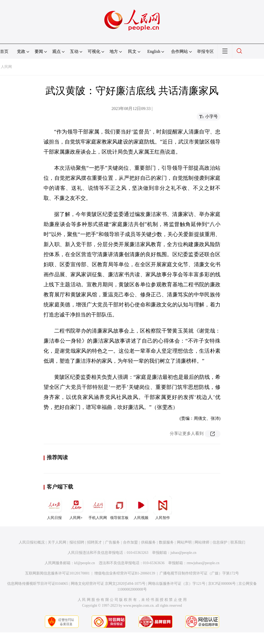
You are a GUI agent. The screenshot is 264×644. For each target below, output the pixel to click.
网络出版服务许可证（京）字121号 (177, 584)
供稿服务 (148, 542)
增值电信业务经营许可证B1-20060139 (125, 573)
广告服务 (112, 542)
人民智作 (163, 508)
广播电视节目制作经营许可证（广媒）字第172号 (199, 573)
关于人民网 (57, 542)
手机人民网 (98, 508)
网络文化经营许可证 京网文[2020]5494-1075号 (108, 584)
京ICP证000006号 (222, 584)
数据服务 (166, 542)
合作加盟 (130, 542)
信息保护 (220, 542)
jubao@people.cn (183, 553)
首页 (4, 51)
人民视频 (141, 508)
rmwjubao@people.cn (203, 563)
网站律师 (202, 542)
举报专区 (205, 51)
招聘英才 (95, 542)
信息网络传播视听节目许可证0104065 (38, 584)
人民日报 (54, 508)
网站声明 (184, 542)
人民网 (6, 67)
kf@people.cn (85, 563)
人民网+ (76, 508)
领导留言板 (119, 508)
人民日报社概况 (32, 542)
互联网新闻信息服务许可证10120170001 (57, 573)
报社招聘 (77, 542)
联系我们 (238, 542)
